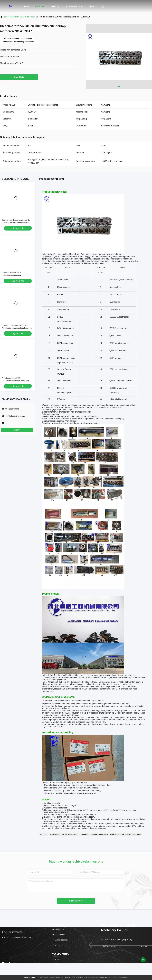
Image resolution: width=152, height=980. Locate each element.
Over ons (56, 6)
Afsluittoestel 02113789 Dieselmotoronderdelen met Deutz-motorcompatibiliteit (16, 381)
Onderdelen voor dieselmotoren (64, 834)
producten (14, 17)
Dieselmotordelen (27, 17)
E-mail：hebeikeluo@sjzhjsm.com (17, 937)
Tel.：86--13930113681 (12, 932)
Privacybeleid (29, 977)
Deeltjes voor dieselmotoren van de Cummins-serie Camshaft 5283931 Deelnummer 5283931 (16, 223)
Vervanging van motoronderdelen (94, 834)
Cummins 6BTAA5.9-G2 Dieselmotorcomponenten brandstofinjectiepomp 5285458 (14, 275)
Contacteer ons (74, 6)
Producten (40, 6)
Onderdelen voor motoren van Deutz (126, 834)
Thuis (27, 6)
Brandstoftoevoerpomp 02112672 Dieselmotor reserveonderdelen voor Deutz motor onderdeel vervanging (16, 328)
